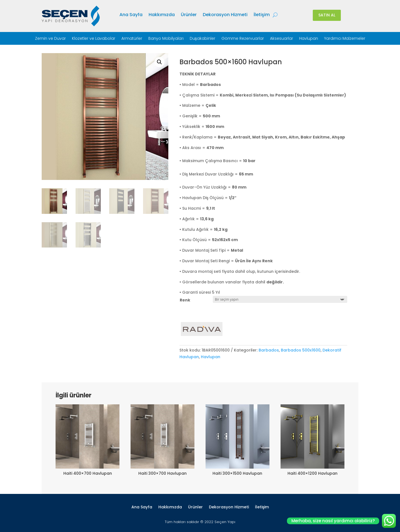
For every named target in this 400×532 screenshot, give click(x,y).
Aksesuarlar (282, 39)
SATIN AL (327, 15)
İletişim (262, 15)
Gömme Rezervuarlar (243, 39)
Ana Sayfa (131, 15)
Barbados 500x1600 (301, 350)
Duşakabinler (202, 39)
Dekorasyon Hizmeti (225, 15)
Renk (185, 300)
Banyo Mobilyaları (166, 39)
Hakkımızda (162, 15)
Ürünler (189, 15)
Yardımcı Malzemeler (345, 39)
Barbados (269, 350)
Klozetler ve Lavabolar (94, 39)
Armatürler (132, 39)
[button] (159, 62)
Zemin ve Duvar (50, 39)
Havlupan (309, 39)
